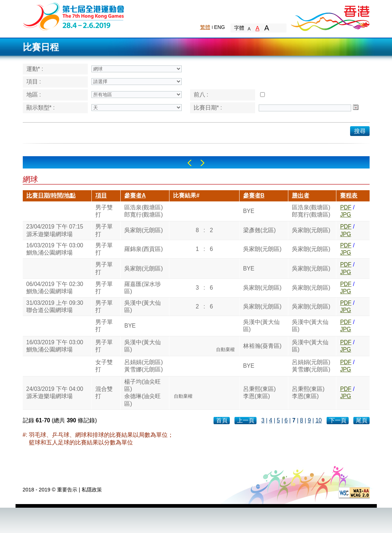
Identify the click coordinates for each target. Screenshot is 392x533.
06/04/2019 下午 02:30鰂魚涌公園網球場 (55, 288)
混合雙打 (104, 393)
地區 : (34, 95)
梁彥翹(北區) (259, 230)
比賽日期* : (208, 108)
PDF (346, 207)
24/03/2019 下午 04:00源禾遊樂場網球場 (55, 393)
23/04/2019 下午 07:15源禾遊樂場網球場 (55, 230)
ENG (220, 27)
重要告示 (67, 490)
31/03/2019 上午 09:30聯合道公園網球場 (55, 306)
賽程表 (349, 195)
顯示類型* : (41, 108)
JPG (345, 215)
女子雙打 (104, 366)
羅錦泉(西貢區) (143, 249)
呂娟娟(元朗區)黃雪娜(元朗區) (143, 366)
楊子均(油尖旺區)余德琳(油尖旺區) (143, 393)
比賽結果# (186, 195)
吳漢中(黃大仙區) (143, 306)
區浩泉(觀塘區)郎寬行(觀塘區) (143, 211)
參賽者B (254, 195)
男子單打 (104, 230)
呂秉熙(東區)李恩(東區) (259, 393)
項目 (101, 195)
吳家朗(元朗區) (143, 230)
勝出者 (301, 195)
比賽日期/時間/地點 (51, 195)
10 (318, 420)
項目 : (34, 82)
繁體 (205, 27)
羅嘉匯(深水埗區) (143, 288)
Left (189, 163)
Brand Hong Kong (330, 16)
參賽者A (135, 195)
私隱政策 (92, 490)
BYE (249, 211)
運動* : (35, 69)
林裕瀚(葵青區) (262, 346)
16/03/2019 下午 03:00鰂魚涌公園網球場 (55, 249)
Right (203, 163)
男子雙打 (104, 211)
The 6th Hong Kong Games (74, 16)
